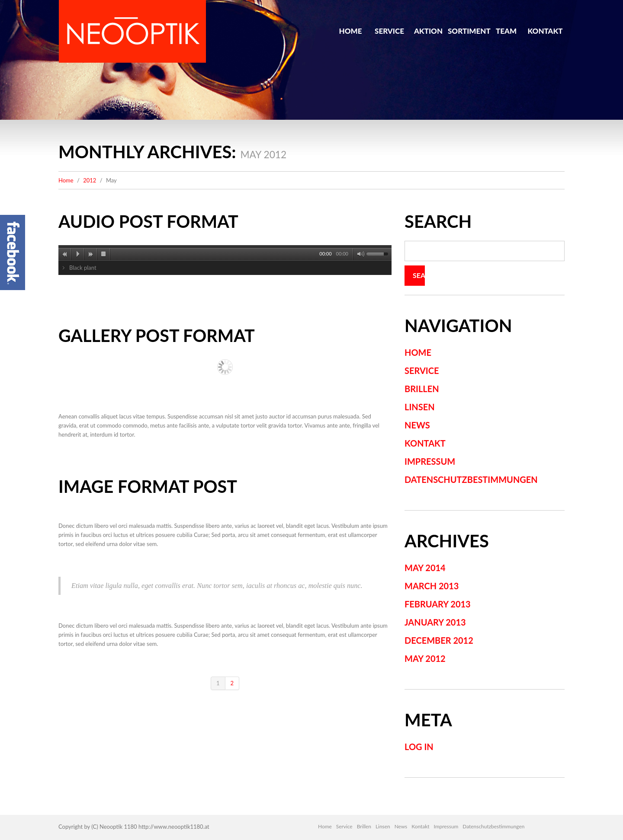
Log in (419, 747)
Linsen (420, 407)
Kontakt (545, 31)
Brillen (422, 389)
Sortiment (467, 31)
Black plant (83, 268)
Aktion (428, 31)
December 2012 (439, 640)
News (417, 425)
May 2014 (425, 568)
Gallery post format (157, 335)
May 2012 (425, 658)
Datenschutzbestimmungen (471, 479)
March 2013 (432, 586)
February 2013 (438, 604)
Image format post (149, 486)
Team (506, 31)
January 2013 (435, 622)
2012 (90, 180)
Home (351, 31)
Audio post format (149, 221)
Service (389, 31)
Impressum (430, 461)
